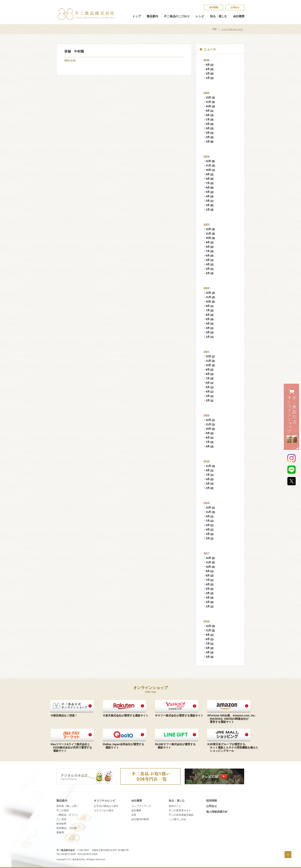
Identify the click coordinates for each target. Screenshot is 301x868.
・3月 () (208, 137)
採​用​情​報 (214, 7)
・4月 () (208, 69)
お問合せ (235, 7)
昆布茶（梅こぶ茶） (68, 806)
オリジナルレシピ (105, 801)
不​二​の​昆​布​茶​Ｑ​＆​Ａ (180, 810)
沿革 (134, 815)
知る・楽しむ (219, 16)
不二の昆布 (63, 810)
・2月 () (208, 73)
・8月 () (208, 115)
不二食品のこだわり (177, 16)
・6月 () (208, 124)
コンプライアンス (141, 806)
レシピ (200, 16)
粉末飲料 (61, 824)
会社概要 (239, 16)
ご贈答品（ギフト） (68, 815)
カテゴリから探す (104, 810)
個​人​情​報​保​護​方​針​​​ (217, 812)
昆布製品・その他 (66, 828)
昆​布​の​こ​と (175, 806)
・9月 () (208, 111)
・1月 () (208, 78)
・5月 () (208, 65)
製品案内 (152, 16)
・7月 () (208, 119)
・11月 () (209, 102)
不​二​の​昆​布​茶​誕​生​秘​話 (181, 815)
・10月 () (209, 106)
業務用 (60, 832)
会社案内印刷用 (140, 819)
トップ (137, 16)
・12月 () (209, 97)
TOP (215, 29)
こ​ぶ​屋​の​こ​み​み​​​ (177, 819)
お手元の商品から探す (106, 806)
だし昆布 (61, 819)
